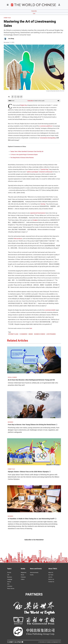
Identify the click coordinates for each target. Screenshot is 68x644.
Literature (10, 586)
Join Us (50, 577)
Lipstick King (44, 169)
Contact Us (51, 582)
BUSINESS (11, 422)
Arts (8, 584)
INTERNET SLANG (13, 334)
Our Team (51, 575)
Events (32, 575)
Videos (23, 579)
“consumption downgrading (47, 138)
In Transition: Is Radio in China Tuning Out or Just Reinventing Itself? (31, 519)
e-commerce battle (50, 310)
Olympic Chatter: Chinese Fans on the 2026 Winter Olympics (28, 472)
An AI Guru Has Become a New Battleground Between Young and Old (31, 380)
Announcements (34, 573)
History (9, 582)
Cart (34, 14)
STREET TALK (7, 18)
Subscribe (34, 11)
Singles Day (23, 105)
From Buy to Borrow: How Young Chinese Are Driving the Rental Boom (32, 425)
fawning (43, 204)
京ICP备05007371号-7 (56, 642)
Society (9, 573)
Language (10, 579)
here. (31, 328)
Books (23, 575)
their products (18, 239)
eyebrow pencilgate (32, 172)
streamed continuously (46, 172)
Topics (9, 569)
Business (10, 577)
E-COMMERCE (23, 334)
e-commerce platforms (46, 126)
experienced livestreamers (38, 213)
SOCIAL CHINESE (12, 377)
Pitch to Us (51, 579)
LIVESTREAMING (51, 334)
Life (8, 575)
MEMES (31, 334)
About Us (51, 573)
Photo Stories (11, 589)
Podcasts (23, 577)
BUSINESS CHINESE (40, 334)
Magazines (24, 573)
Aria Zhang (11, 39)
